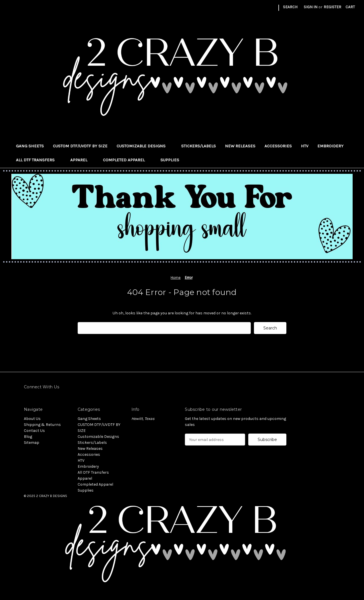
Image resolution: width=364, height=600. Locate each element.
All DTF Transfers (39, 160)
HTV (305, 146)
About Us (32, 419)
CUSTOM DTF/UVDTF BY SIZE (80, 146)
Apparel (82, 160)
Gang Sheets (30, 146)
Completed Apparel (127, 160)
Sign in (311, 7)
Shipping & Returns (42, 425)
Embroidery (330, 146)
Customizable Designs (144, 146)
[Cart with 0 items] (350, 7)
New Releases (240, 146)
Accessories (278, 146)
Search (290, 7)
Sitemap (32, 443)
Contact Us (34, 431)
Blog (28, 437)
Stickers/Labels (198, 146)
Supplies (173, 160)
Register (332, 7)
